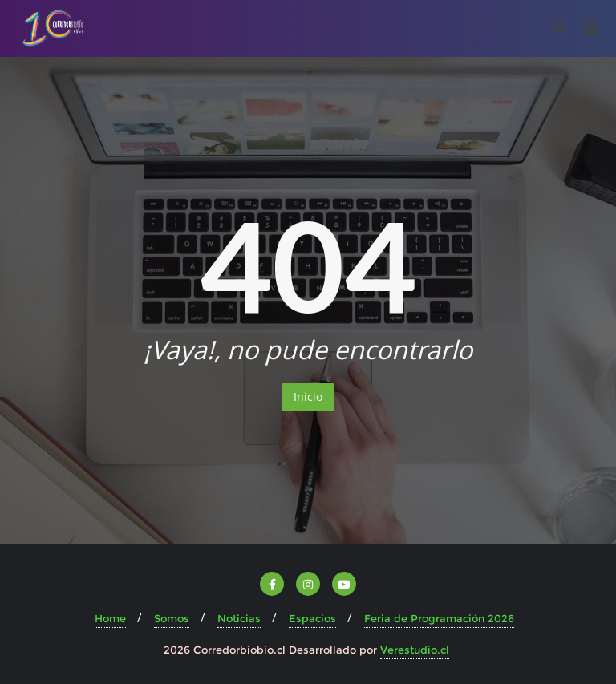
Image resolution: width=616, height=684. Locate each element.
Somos (172, 618)
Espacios (312, 618)
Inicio (308, 397)
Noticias (239, 618)
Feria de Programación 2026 (439, 618)
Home (110, 618)
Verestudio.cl (415, 650)
